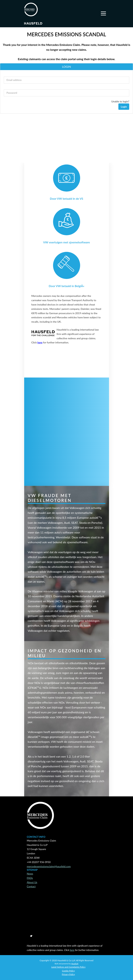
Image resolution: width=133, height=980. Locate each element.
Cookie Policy (68, 971)
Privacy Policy (68, 974)
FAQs (30, 878)
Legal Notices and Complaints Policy (68, 967)
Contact (31, 886)
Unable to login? (120, 101)
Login (124, 107)
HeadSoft (75, 964)
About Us (32, 882)
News (30, 874)
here (40, 342)
